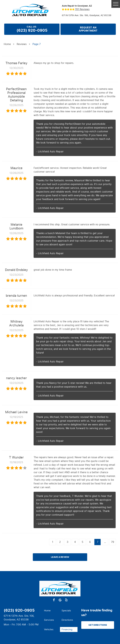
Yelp (66, 600)
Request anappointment (88, 29)
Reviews (22, 44)
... (105, 542)
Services (49, 620)
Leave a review (60, 557)
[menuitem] (51, 611)
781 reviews (82, 9)
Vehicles (49, 629)
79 (113, 542)
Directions (67, 620)
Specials (66, 611)
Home (7, 44)
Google (60, 600)
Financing (67, 629)
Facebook (54, 600)
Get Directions (98, 625)
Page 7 (37, 44)
